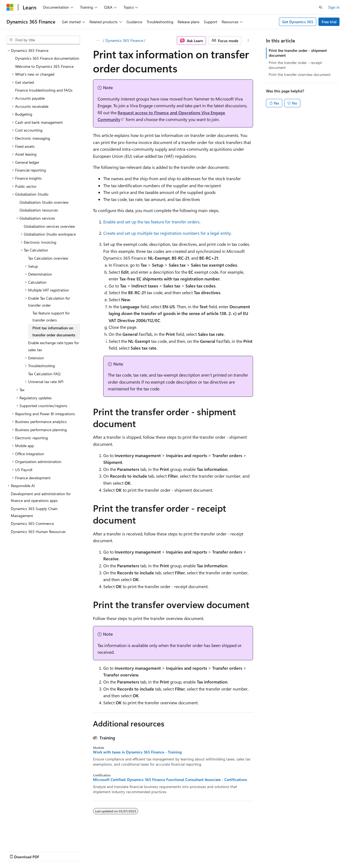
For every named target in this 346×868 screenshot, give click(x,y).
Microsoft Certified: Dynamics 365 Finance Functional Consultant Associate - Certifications (170, 780)
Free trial (329, 22)
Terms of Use (145, 851)
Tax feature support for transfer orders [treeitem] (51, 316)
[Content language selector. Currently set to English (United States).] (31, 839)
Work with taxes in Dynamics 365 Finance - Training (137, 752)
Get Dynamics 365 (298, 22)
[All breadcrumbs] (98, 41)
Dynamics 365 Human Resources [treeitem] (38, 532)
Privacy (118, 851)
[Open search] (321, 7)
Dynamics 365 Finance (124, 40)
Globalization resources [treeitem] (39, 210)
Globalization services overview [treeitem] (49, 226)
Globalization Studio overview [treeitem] (44, 202)
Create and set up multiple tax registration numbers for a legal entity (167, 233)
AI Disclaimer (17, 851)
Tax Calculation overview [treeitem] (48, 258)
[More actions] (248, 41)
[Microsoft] (10, 7)
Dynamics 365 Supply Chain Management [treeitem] (34, 512)
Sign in (334, 7)
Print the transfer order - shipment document (298, 53)
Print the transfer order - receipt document (295, 65)
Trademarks (172, 851)
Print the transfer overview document (300, 74)
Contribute (97, 851)
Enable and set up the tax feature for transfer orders (151, 222)
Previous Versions (49, 851)
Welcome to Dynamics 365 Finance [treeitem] (44, 66)
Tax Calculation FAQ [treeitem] (44, 374)
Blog (74, 851)
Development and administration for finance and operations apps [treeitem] (41, 497)
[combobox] (43, 40)
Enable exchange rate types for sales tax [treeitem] (54, 346)
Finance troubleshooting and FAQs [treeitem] (44, 90)
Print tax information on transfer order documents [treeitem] (54, 331)
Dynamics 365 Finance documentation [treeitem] (47, 58)
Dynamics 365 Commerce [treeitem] (32, 523)
